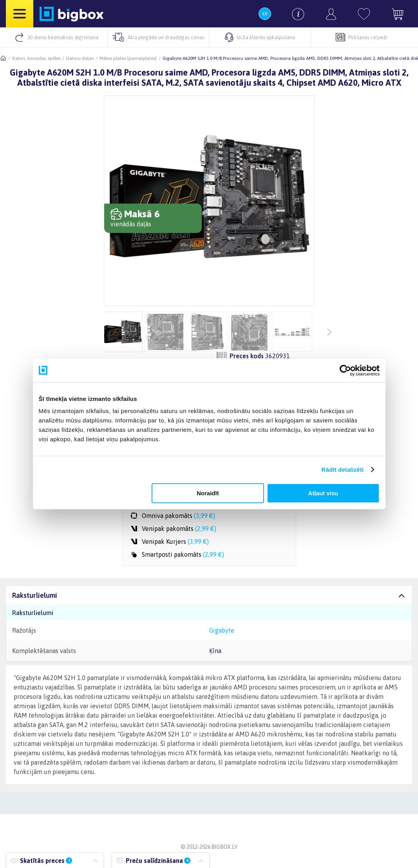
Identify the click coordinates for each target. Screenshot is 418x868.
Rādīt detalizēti (343, 470)
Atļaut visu (323, 493)
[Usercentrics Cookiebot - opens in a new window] (345, 370)
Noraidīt (208, 493)
